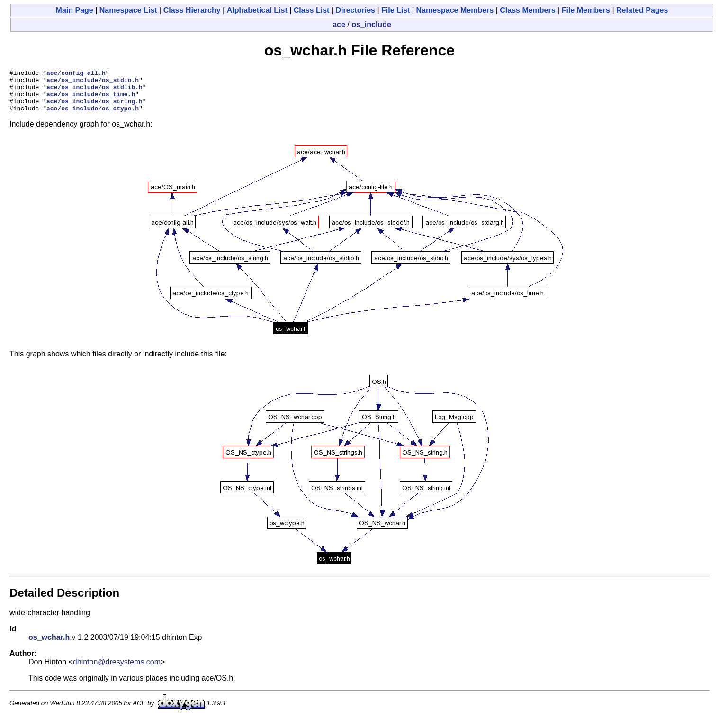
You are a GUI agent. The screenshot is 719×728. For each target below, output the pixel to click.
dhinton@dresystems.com (117, 670)
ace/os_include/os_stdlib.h (94, 91)
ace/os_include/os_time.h (91, 100)
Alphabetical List (257, 10)
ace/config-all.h (76, 74)
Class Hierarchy (192, 10)
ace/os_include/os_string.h (94, 108)
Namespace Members (455, 10)
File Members (586, 10)
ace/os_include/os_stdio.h (93, 82)
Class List (312, 10)
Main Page (75, 10)
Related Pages (642, 10)
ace (339, 24)
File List (395, 10)
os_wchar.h (49, 646)
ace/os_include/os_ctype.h (93, 117)
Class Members (527, 10)
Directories (355, 10)
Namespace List (128, 10)
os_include (371, 24)
